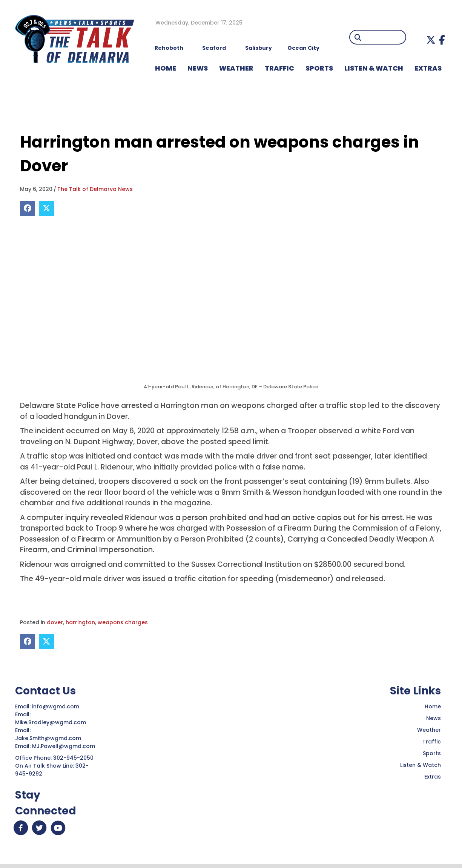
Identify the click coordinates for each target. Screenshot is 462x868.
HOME (166, 68)
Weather (429, 730)
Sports (319, 68)
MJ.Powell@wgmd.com (65, 746)
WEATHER (236, 68)
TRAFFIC (279, 68)
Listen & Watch (421, 765)
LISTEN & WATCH (374, 68)
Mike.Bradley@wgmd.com (51, 722)
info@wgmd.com (56, 706)
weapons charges (123, 622)
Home (433, 706)
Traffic (432, 742)
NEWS (198, 68)
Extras (433, 777)
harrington (80, 622)
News (434, 718)
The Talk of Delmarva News (95, 189)
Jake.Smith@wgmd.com (49, 738)
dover (55, 622)
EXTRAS (428, 68)
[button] (431, 40)
